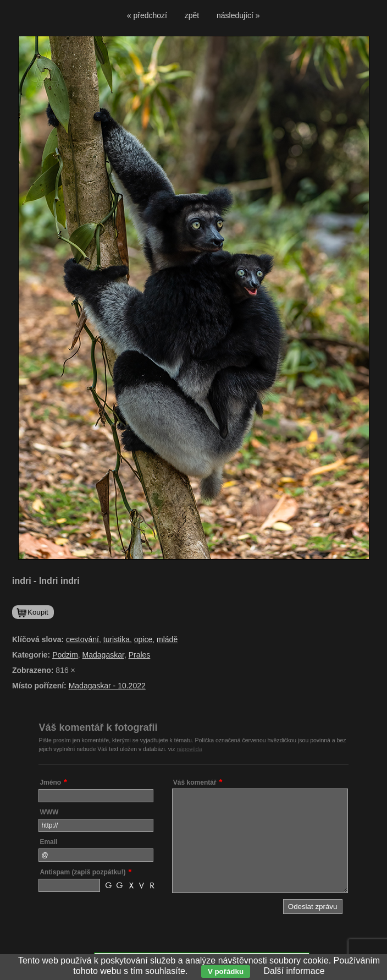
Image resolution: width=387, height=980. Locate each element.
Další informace (294, 971)
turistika (117, 639)
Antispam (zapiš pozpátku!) (82, 872)
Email (48, 842)
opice (143, 639)
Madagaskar (103, 655)
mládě (167, 639)
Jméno (50, 782)
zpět (192, 15)
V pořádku (226, 971)
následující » (238, 15)
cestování (82, 639)
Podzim (65, 655)
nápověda (189, 749)
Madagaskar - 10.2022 (107, 686)
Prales (140, 655)
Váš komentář (195, 782)
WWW (49, 812)
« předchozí (147, 15)
